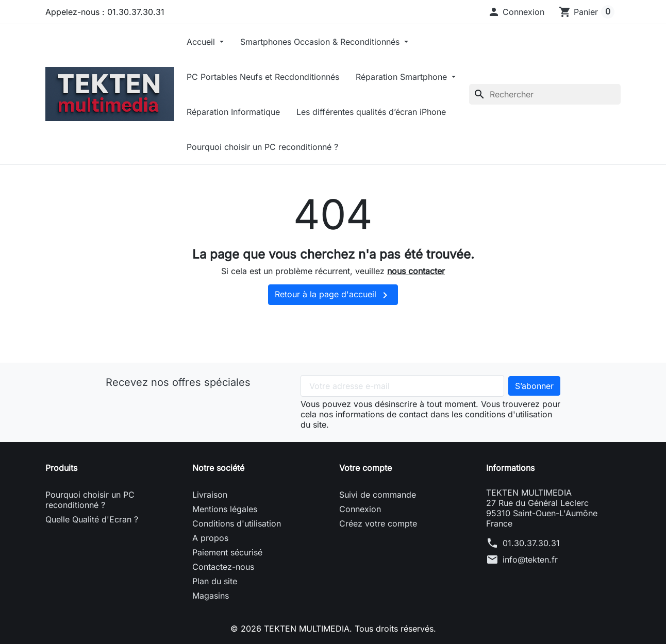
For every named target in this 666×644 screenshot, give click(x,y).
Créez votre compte (378, 523)
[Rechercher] (545, 94)
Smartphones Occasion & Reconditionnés (321, 42)
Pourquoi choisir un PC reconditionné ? (262, 147)
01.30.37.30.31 (531, 543)
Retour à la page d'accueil (333, 295)
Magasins (211, 596)
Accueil (202, 42)
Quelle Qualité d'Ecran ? (92, 519)
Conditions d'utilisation (237, 523)
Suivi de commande (378, 495)
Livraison (210, 495)
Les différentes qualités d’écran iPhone (371, 112)
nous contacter (416, 271)
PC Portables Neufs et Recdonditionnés (263, 77)
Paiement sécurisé (227, 552)
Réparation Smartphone (403, 77)
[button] (516, 12)
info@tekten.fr (530, 560)
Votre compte (365, 468)
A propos (210, 538)
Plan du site (215, 581)
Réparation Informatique (233, 112)
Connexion (360, 509)
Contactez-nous (223, 567)
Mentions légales (225, 509)
